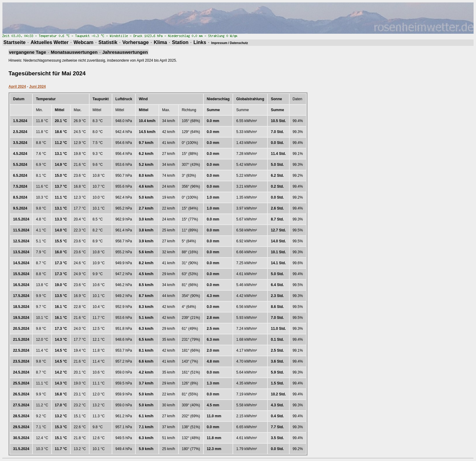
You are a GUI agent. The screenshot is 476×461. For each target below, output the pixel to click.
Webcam (83, 42)
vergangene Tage (28, 52)
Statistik (108, 42)
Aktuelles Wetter (50, 42)
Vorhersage (136, 42)
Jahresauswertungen (125, 52)
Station (180, 42)
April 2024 (17, 87)
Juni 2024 (37, 87)
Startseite (14, 42)
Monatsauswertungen (74, 52)
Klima (160, 42)
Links (200, 42)
